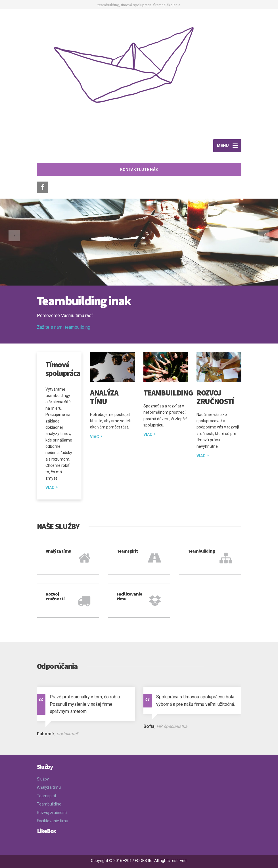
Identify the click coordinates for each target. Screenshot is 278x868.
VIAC (50, 488)
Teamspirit (47, 796)
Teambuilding (168, 393)
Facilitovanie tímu (53, 821)
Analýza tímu (104, 397)
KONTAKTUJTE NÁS (139, 170)
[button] (14, 236)
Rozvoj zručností (215, 397)
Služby (43, 779)
